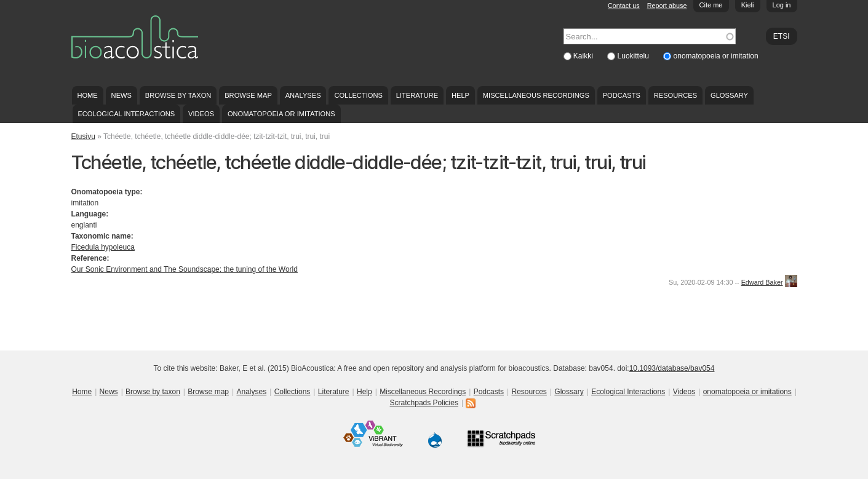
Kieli (748, 5)
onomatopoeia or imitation (716, 56)
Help (460, 95)
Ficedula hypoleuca (103, 247)
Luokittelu (635, 56)
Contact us (624, 6)
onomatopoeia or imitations (281, 114)
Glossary (729, 95)
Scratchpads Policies (424, 403)
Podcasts (622, 95)
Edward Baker (762, 282)
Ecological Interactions (126, 114)
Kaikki (584, 56)
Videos (201, 114)
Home (87, 95)
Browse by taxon (178, 95)
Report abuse (667, 6)
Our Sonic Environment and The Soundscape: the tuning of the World (185, 269)
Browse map (248, 95)
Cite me (711, 5)
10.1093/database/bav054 (672, 368)
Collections (358, 95)
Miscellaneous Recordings (536, 95)
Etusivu (83, 137)
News (121, 95)
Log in (782, 5)
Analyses (303, 95)
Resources (675, 95)
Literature (417, 95)
